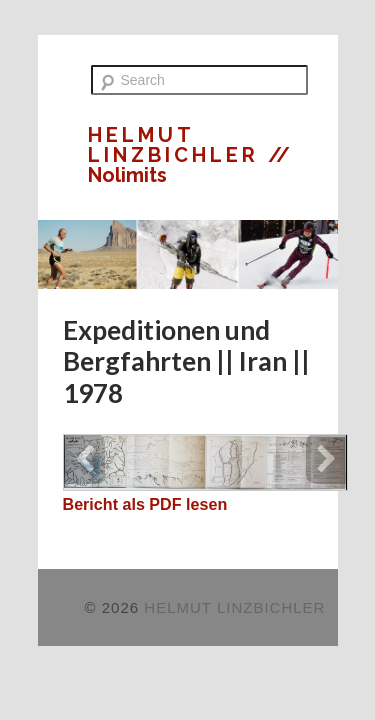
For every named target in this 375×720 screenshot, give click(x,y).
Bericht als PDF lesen (145, 504)
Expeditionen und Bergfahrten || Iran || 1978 (186, 361)
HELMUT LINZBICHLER (178, 145)
